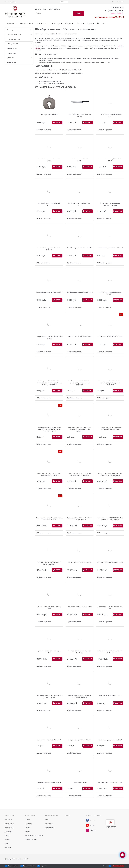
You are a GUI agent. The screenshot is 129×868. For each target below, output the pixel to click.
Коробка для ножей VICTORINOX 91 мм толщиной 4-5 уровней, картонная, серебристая (80, 429)
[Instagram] (87, 830)
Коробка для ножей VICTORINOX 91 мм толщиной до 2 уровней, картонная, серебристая (80, 383)
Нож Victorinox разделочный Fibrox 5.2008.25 (80, 292)
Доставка (38, 9)
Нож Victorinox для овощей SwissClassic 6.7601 (80, 160)
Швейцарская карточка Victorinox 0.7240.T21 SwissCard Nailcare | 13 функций (49, 474)
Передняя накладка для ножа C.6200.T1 (49, 782)
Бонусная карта (111, 827)
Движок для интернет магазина (14, 859)
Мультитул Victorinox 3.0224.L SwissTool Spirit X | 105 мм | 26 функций (49, 519)
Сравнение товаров (29, 866)
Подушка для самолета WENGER (49, 115)
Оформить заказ (118, 866)
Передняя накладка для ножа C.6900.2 (80, 740)
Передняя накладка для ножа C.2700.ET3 (110, 740)
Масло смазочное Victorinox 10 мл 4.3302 (110, 782)
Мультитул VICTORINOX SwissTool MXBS (80, 562)
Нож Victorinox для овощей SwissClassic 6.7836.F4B (110, 293)
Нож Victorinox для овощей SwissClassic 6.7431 (49, 160)
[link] (14, 2)
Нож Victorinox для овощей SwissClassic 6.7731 (80, 204)
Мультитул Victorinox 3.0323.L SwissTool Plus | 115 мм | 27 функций (49, 696)
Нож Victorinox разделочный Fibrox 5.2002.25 (110, 248)
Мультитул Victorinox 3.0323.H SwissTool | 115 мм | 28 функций (49, 563)
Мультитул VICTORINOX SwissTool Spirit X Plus (110, 608)
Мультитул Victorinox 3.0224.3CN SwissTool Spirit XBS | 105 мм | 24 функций (110, 519)
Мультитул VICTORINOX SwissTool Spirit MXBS (49, 608)
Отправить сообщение (117, 13)
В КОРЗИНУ (58, 122)
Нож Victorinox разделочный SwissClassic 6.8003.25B (49, 249)
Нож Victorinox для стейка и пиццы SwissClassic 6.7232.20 (110, 204)
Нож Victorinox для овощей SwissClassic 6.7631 (49, 204)
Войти (114, 2)
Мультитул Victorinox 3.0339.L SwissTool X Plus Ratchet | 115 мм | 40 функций (110, 474)
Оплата (45, 9)
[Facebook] (87, 820)
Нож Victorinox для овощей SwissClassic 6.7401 (110, 116)
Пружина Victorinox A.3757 (80, 782)
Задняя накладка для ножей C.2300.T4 (110, 695)
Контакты (57, 9)
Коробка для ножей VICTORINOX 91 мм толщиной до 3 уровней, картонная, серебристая (110, 383)
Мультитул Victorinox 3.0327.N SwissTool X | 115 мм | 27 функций (80, 519)
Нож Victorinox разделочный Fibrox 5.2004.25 (49, 292)
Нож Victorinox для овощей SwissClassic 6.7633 (110, 160)
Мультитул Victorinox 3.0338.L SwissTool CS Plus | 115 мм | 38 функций (80, 696)
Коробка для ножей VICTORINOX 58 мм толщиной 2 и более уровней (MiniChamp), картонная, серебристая (49, 383)
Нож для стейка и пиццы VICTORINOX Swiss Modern (49, 338)
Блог (51, 9)
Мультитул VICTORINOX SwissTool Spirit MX (110, 562)
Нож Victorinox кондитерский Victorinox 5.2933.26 (80, 116)
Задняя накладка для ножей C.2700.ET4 (49, 740)
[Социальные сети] (123, 855)
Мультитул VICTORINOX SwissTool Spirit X (80, 607)
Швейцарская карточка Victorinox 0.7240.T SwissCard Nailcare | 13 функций (80, 474)
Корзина (106, 866)
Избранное (43, 866)
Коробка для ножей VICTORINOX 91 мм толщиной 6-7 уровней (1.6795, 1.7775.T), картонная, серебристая (49, 429)
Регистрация (121, 2)
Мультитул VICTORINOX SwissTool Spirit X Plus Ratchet (80, 652)
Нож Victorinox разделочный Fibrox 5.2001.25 (80, 248)
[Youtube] (87, 825)
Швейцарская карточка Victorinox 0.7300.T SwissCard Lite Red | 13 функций (110, 428)
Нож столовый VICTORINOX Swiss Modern (80, 337)
